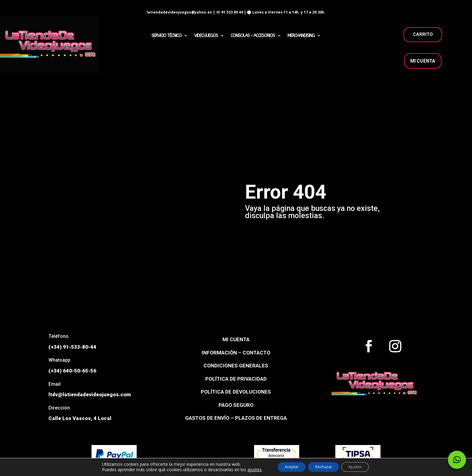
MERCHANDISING (301, 36)
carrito (423, 34)
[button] (457, 460)
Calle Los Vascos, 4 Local (80, 418)
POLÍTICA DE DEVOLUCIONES (236, 392)
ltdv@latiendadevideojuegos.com (90, 394)
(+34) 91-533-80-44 (72, 347)
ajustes (247, 469)
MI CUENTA (423, 61)
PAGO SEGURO (236, 405)
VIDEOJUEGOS (206, 36)
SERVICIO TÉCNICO (166, 36)
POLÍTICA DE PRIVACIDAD (236, 379)
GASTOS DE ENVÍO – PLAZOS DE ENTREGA (236, 418)
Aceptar (287, 467)
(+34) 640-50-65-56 (72, 371)
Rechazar (324, 467)
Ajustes (360, 467)
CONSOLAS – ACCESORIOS (253, 36)
